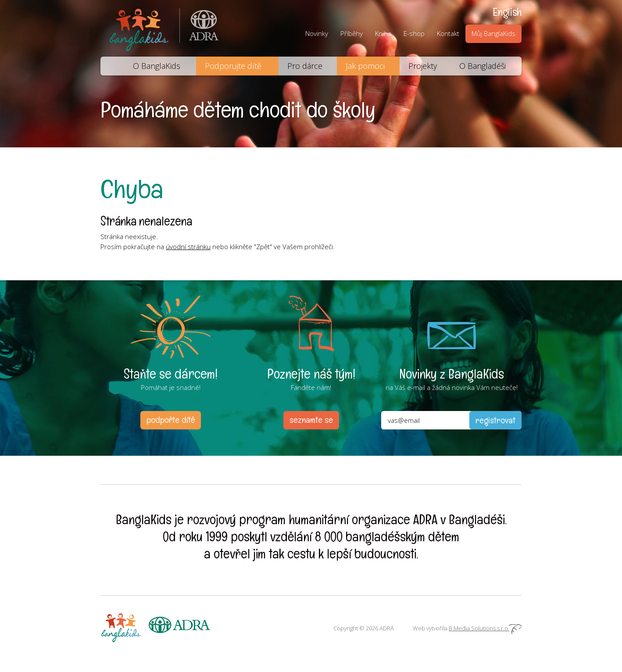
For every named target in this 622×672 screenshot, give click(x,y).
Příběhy (352, 33)
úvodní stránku (188, 247)
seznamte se (311, 420)
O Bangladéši (483, 66)
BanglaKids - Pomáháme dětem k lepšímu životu (140, 28)
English (507, 12)
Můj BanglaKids (493, 33)
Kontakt (448, 33)
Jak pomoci (365, 66)
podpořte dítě (171, 420)
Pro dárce (305, 66)
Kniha (383, 33)
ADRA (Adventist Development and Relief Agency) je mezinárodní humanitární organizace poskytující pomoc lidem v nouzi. (199, 28)
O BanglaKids (157, 66)
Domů (111, 66)
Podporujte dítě (233, 66)
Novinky (317, 33)
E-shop (414, 33)
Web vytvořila (467, 628)
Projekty (423, 66)
